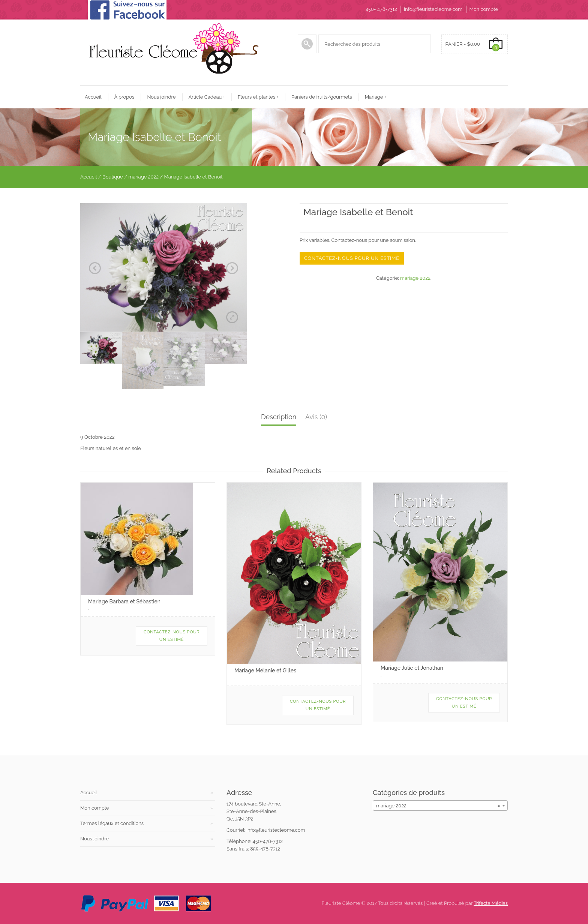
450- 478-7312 (381, 9)
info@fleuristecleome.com (433, 9)
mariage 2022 (143, 177)
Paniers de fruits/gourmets (322, 97)
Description (279, 417)
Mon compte (484, 9)
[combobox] (440, 805)
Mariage (376, 97)
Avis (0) (316, 417)
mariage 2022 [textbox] (438, 806)
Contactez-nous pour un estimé (352, 258)
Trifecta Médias (491, 903)
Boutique (113, 177)
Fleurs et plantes (258, 97)
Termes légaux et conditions (112, 823)
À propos (124, 97)
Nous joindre (161, 97)
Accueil (93, 97)
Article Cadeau (207, 97)
